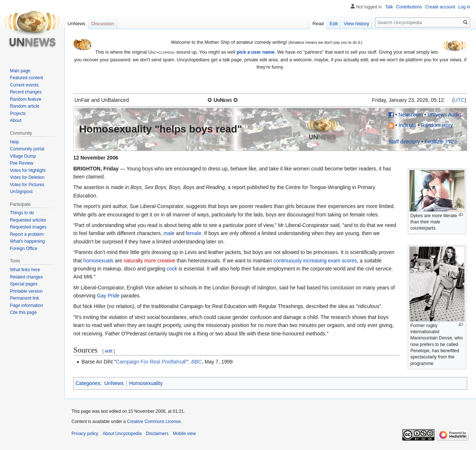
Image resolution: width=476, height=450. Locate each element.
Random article (25, 106)
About (16, 120)
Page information (26, 305)
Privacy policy (85, 434)
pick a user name (256, 52)
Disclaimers (157, 434)
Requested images (28, 227)
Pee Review (22, 163)
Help (14, 142)
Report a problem (27, 234)
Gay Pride (108, 296)
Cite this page (23, 312)
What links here (25, 270)
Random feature (26, 99)
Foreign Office (24, 249)
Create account (440, 7)
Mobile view (184, 434)
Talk (389, 7)
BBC (196, 362)
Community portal (27, 149)
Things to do (22, 213)
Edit (334, 24)
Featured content (26, 78)
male (169, 233)
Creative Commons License (154, 422)
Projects (18, 114)
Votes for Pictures (27, 185)
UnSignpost (21, 192)
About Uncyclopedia (122, 434)
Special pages (24, 284)
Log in (464, 7)
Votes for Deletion (27, 177)
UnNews (114, 383)
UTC (459, 100)
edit (109, 351)
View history (356, 24)
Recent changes (26, 92)
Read (318, 24)
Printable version (26, 291)
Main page (20, 71)
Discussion (103, 24)
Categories (88, 383)
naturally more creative (150, 261)
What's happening (27, 241)
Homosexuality (146, 383)
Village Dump (23, 156)
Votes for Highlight (28, 170)
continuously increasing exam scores (315, 261)
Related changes (26, 277)
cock (172, 269)
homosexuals (98, 261)
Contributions (409, 7)
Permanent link (24, 298)
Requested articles (28, 220)
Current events (24, 85)
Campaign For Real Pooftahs (149, 362)
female (194, 233)
